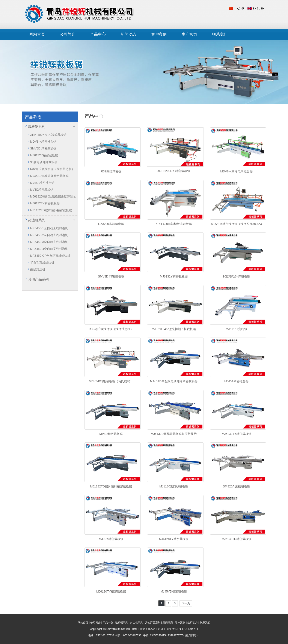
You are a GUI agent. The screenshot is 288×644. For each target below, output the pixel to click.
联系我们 (220, 34)
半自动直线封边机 (42, 262)
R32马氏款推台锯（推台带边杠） (111, 329)
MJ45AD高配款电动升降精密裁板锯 (174, 381)
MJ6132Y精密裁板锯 (174, 276)
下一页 (186, 603)
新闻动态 (128, 34)
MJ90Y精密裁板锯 (111, 539)
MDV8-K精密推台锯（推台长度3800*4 (236, 224)
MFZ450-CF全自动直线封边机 (50, 256)
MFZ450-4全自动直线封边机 (49, 249)
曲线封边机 (38, 269)
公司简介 (68, 34)
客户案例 (159, 34)
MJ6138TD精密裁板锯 (236, 539)
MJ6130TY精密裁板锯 (111, 591)
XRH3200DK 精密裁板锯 (174, 171)
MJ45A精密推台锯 (237, 381)
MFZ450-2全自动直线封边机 (49, 235)
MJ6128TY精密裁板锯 (174, 539)
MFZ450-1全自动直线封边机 (49, 228)
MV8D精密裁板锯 (111, 434)
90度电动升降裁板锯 (237, 276)
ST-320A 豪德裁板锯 (237, 486)
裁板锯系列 (37, 127)
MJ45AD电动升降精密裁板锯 (50, 176)
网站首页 (37, 34)
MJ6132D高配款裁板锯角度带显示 (174, 434)
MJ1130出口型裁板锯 (174, 486)
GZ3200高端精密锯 (111, 224)
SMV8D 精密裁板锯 (111, 276)
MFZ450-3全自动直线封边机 (49, 242)
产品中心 (98, 34)
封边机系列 (37, 220)
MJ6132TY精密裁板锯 (237, 434)
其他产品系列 (38, 279)
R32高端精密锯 (111, 171)
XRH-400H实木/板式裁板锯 (174, 224)
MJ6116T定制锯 (237, 329)
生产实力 (189, 34)
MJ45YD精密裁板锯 (174, 591)
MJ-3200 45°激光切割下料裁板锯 (174, 329)
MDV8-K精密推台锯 (43, 142)
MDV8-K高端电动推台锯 (236, 171)
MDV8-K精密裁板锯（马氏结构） (111, 381)
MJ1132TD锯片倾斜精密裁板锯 (111, 486)
